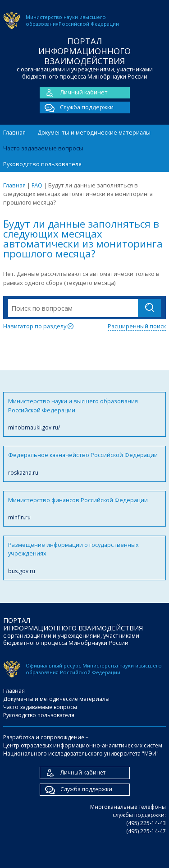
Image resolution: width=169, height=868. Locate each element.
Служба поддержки (77, 107)
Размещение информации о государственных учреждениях (84, 558)
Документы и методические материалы (94, 132)
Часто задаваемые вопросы (43, 148)
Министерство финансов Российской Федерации (84, 509)
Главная (14, 132)
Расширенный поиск (137, 326)
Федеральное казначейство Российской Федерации (84, 464)
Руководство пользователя (42, 164)
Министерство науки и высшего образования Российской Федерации (84, 414)
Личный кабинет (74, 93)
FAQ (37, 185)
